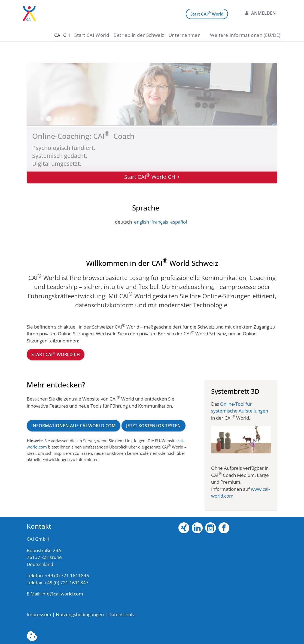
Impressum (39, 614)
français (160, 222)
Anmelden (260, 13)
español (179, 222)
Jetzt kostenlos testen (153, 426)
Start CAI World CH (56, 354)
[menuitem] (62, 35)
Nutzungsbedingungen (80, 614)
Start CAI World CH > (152, 176)
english (142, 222)
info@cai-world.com (62, 594)
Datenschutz (122, 614)
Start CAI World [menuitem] (207, 13)
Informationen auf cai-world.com (74, 426)
